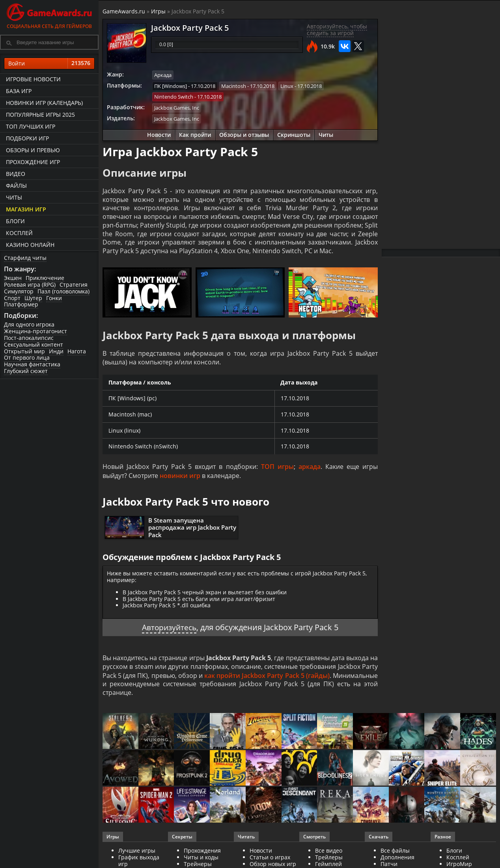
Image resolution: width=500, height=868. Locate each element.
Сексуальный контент (34, 344)
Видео (16, 174)
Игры (158, 11)
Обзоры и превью (33, 150)
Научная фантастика (32, 364)
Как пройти (195, 134)
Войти (49, 63)
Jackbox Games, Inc (177, 107)
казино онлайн (30, 245)
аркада (310, 469)
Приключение (45, 278)
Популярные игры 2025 (40, 115)
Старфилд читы (25, 258)
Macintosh (234, 86)
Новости (159, 134)
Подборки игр (27, 138)
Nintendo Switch (174, 97)
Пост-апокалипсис (29, 338)
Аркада (163, 75)
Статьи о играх (270, 859)
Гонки (54, 298)
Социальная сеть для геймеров (49, 15)
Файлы (16, 186)
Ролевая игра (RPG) (30, 285)
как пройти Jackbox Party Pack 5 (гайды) (267, 677)
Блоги (15, 221)
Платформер (21, 304)
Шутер (33, 298)
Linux (287, 86)
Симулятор (19, 291)
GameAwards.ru (124, 11)
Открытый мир (24, 351)
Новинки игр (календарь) (44, 103)
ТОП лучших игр (31, 126)
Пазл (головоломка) (63, 291)
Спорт (12, 298)
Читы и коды (201, 859)
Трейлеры (329, 859)
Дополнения (397, 859)
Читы (14, 197)
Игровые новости (33, 79)
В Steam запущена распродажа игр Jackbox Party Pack (192, 529)
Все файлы (395, 852)
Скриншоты (294, 134)
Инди (56, 351)
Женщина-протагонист (35, 331)
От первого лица (27, 357)
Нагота (77, 351)
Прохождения (202, 852)
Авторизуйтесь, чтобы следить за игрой (337, 30)
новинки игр (180, 477)
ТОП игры (277, 469)
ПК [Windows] (171, 86)
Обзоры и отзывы (244, 134)
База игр (19, 91)
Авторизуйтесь (169, 629)
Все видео (329, 852)
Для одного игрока (29, 324)
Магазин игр (26, 209)
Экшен (13, 278)
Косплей (19, 233)
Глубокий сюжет (26, 371)
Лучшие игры (137, 852)
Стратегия (74, 285)
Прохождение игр (33, 162)
